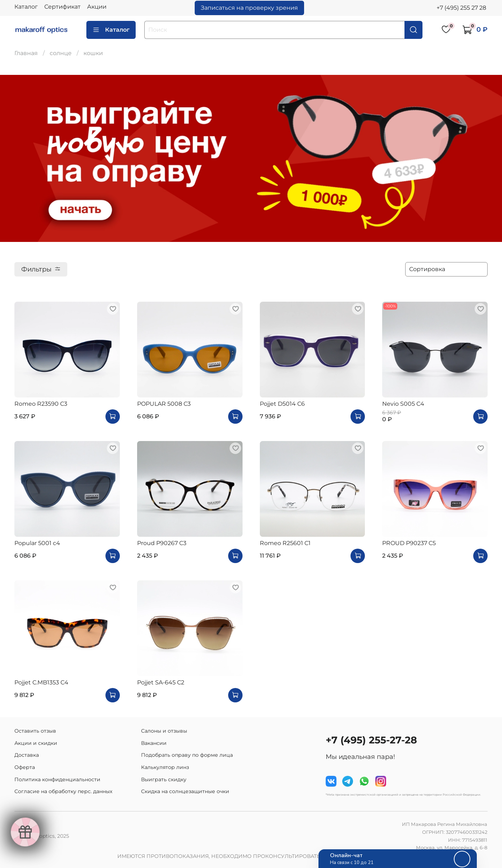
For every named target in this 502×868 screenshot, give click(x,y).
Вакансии (154, 743)
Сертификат (62, 7)
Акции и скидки (36, 743)
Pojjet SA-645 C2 (161, 682)
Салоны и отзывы (164, 731)
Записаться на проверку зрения (249, 8)
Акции (97, 7)
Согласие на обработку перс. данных (63, 791)
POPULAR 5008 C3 (164, 404)
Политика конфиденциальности (57, 779)
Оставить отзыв (35, 731)
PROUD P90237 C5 (409, 543)
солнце (61, 53)
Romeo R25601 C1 (285, 543)
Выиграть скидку (164, 779)
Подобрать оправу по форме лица (187, 755)
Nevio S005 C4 (403, 404)
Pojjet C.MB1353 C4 (41, 682)
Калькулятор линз (165, 767)
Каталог (26, 7)
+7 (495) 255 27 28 (461, 8)
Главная (26, 53)
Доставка (27, 755)
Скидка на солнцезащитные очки (185, 791)
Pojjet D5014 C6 (282, 404)
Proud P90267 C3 (162, 543)
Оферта (25, 767)
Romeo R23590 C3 (41, 404)
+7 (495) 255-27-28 (371, 740)
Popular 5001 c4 (37, 543)
